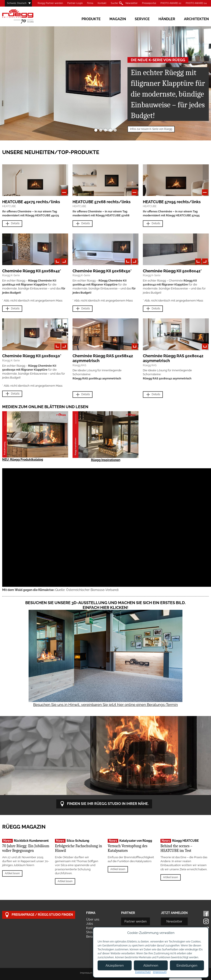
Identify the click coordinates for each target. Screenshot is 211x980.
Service (142, 19)
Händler (167, 19)
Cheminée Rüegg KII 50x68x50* (102, 271)
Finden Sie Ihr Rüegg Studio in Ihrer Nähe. (104, 804)
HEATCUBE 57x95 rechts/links (172, 202)
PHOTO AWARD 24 (196, 3)
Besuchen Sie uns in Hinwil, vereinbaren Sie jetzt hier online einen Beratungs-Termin (105, 705)
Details (12, 224)
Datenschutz (143, 972)
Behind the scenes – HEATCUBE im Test (176, 848)
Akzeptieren (115, 966)
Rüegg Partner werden (50, 3)
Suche (114, 3)
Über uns (93, 919)
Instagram (206, 921)
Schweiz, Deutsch (17, 3)
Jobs (90, 924)
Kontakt (102, 3)
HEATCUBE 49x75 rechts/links (31, 202)
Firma (90, 3)
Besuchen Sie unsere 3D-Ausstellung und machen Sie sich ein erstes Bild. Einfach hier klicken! (105, 605)
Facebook (206, 914)
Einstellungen (187, 966)
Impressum (86, 973)
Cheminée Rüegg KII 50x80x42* (172, 271)
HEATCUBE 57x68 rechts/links (102, 202)
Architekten (196, 19)
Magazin (118, 19)
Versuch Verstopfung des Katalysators (127, 848)
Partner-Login (75, 3)
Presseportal (149, 3)
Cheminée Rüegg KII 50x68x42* (32, 271)
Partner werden (136, 921)
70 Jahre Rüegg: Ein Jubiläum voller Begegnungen (26, 848)
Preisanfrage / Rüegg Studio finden (39, 915)
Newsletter (132, 3)
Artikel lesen (12, 873)
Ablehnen (151, 966)
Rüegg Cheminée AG (24, 16)
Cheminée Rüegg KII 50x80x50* (32, 356)
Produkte (91, 19)
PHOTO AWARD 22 (171, 3)
